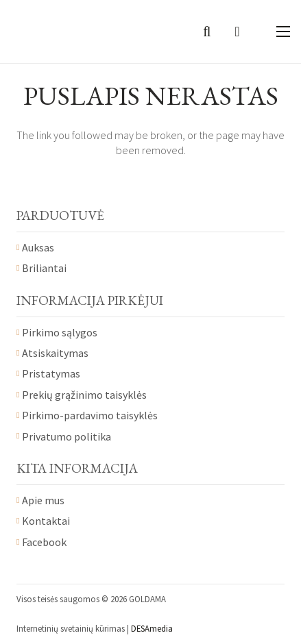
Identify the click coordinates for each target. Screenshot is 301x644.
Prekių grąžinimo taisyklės (84, 395)
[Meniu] (283, 32)
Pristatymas (51, 373)
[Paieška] (207, 32)
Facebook (44, 542)
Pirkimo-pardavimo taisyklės (90, 415)
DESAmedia (152, 628)
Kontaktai (46, 521)
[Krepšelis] (237, 32)
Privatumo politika (67, 436)
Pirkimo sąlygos (60, 332)
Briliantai (44, 268)
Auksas (38, 247)
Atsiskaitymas (55, 353)
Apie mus (43, 500)
